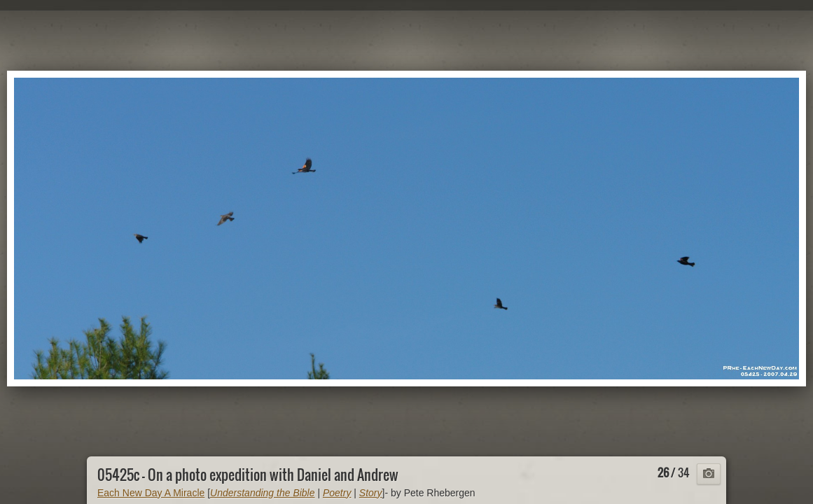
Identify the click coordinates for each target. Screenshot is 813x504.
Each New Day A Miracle (151, 493)
